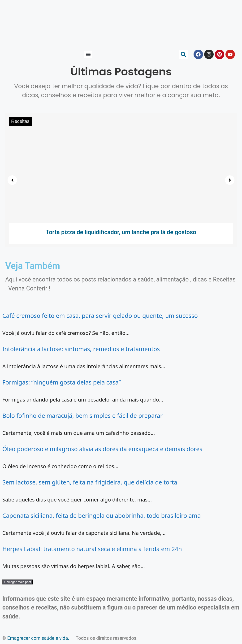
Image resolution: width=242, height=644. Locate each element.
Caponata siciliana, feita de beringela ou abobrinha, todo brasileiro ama (102, 515)
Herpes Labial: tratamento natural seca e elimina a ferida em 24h (92, 549)
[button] (88, 54)
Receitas (20, 121)
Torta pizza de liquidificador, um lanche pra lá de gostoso (121, 232)
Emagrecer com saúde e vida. (38, 638)
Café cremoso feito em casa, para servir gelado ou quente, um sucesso (100, 316)
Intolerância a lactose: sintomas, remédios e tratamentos (81, 349)
